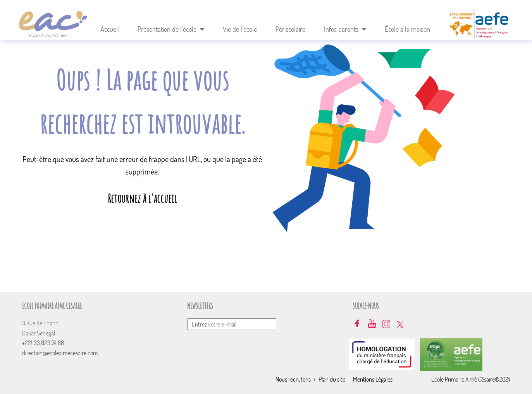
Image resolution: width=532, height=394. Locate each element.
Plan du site (332, 379)
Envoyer (343, 309)
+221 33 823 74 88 (43, 343)
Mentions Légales (373, 379)
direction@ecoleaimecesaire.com (60, 353)
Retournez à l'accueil (142, 198)
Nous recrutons (293, 379)
